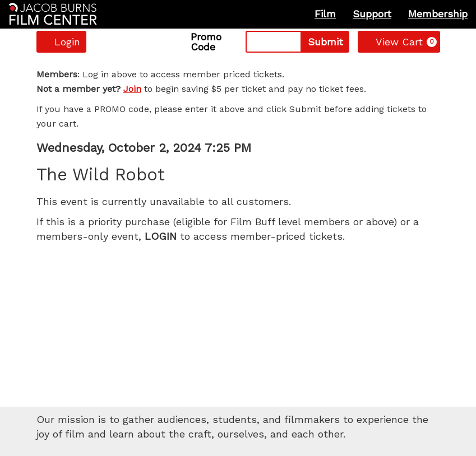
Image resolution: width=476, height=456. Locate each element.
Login (61, 42)
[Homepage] (53, 14)
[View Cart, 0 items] (399, 42)
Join (132, 89)
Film (325, 14)
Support (372, 14)
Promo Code (206, 42)
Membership (438, 14)
